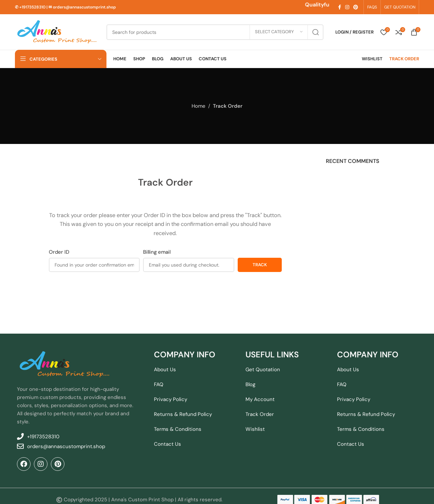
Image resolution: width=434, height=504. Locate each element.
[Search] (215, 32)
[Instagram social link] (347, 7)
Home (199, 106)
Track (260, 265)
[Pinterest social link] (356, 7)
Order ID (59, 252)
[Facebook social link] (340, 7)
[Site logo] (57, 31)
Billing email (157, 252)
